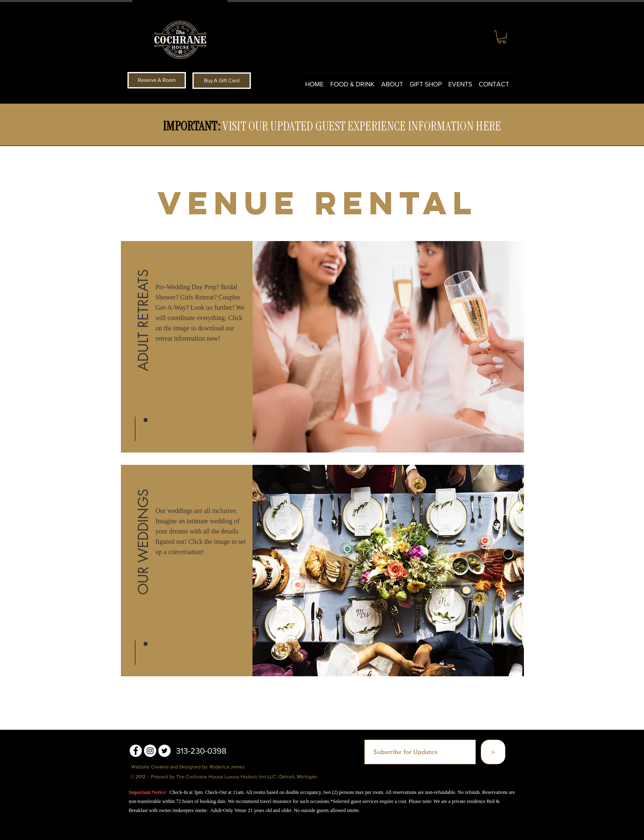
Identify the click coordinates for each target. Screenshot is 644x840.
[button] (502, 37)
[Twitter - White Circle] (164, 751)
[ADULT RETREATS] (144, 318)
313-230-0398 (201, 751)
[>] (493, 752)
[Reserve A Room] (157, 80)
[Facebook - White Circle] (136, 751)
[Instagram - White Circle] (150, 751)
